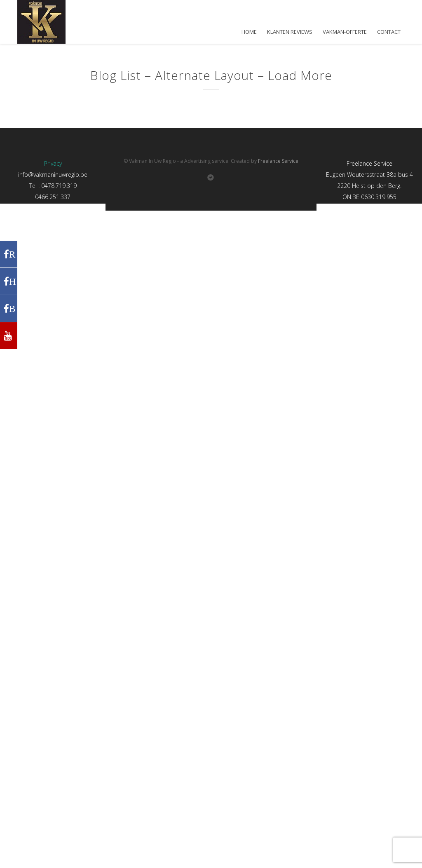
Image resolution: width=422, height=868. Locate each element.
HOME (249, 32)
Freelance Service (278, 161)
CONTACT (389, 32)
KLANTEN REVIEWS (290, 32)
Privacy (53, 163)
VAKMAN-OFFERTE (345, 32)
